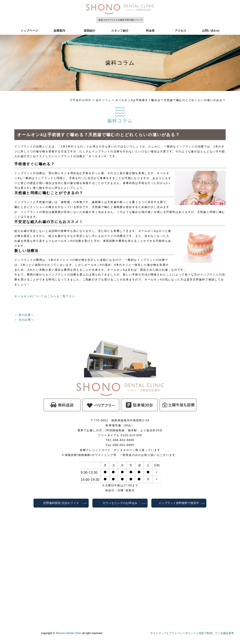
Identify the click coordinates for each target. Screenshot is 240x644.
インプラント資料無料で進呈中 (179, 503)
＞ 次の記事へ (24, 320)
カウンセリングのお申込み (121, 503)
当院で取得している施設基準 (216, 633)
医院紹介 (90, 31)
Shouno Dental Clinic (68, 633)
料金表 (150, 31)
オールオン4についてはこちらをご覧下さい (45, 296)
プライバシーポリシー (182, 633)
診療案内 (59, 31)
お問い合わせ (211, 31)
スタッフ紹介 (120, 31)
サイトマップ (158, 633)
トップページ (29, 31)
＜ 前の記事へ (24, 315)
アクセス (181, 31)
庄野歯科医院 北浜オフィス (61, 503)
